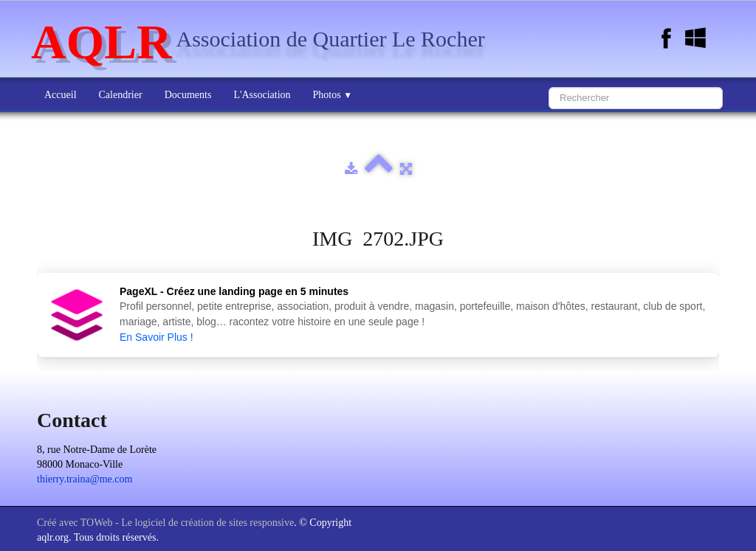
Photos (333, 95)
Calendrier (121, 95)
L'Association (262, 95)
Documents (188, 95)
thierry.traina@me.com (85, 479)
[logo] (264, 40)
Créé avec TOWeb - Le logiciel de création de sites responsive (165, 523)
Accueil (61, 95)
